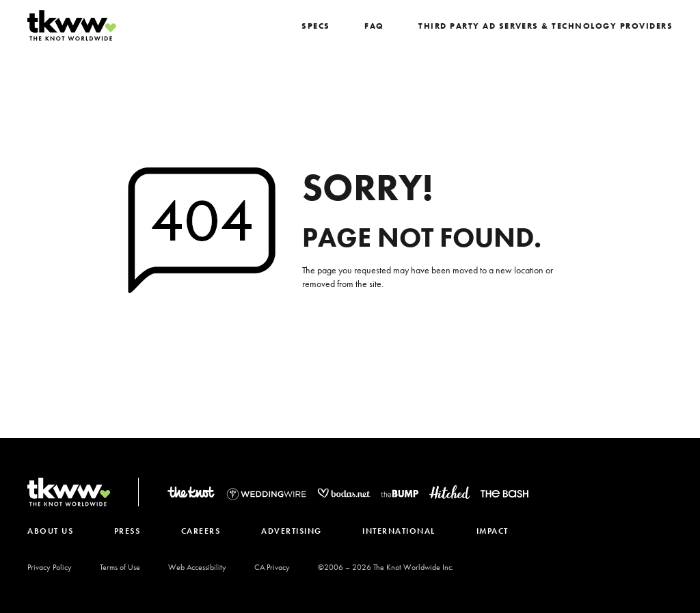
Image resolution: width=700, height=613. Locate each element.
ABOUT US (50, 531)
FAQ (386, 26)
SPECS (328, 26)
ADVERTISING (294, 531)
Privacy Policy (50, 567)
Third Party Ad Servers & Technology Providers (552, 26)
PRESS (128, 531)
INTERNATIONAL (403, 531)
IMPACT (497, 531)
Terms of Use (120, 567)
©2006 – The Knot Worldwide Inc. (386, 567)
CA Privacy (272, 567)
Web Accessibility (197, 567)
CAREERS (203, 531)
